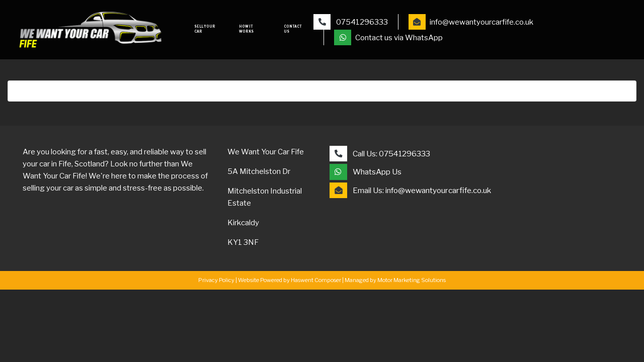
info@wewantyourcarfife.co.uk (471, 22)
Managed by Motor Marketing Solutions (395, 280)
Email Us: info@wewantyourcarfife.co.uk (410, 190)
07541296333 (351, 22)
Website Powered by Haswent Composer (290, 280)
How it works (246, 29)
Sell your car (205, 29)
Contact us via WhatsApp (388, 37)
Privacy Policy (216, 280)
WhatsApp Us (366, 172)
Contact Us (293, 29)
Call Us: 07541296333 (380, 154)
